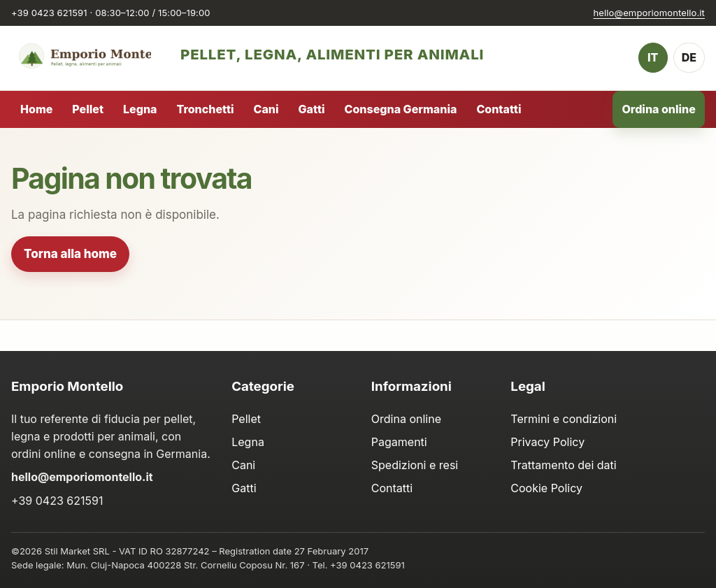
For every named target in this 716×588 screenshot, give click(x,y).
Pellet (88, 109)
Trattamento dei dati (563, 465)
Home (36, 109)
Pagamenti (399, 442)
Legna (140, 109)
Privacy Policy (547, 442)
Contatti (499, 109)
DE (689, 57)
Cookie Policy (546, 488)
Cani (266, 109)
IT (653, 57)
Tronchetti (205, 109)
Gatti (312, 109)
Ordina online (659, 109)
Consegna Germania (401, 109)
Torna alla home (70, 254)
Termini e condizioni (564, 419)
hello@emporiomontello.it (649, 13)
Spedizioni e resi (415, 465)
